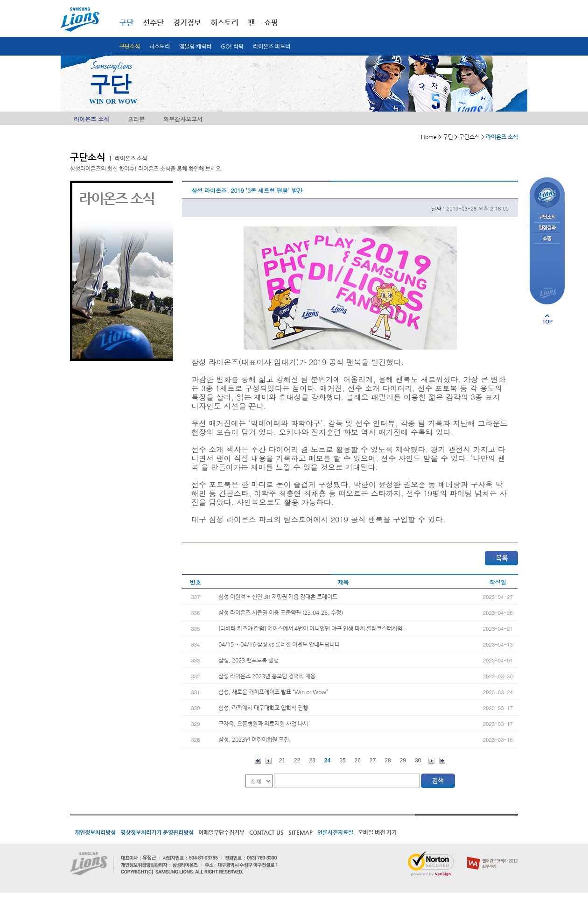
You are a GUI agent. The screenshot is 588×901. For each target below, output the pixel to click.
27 (373, 760)
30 (418, 760)
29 (403, 760)
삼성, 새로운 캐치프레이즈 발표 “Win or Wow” (273, 692)
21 (282, 760)
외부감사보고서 (183, 119)
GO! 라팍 (232, 46)
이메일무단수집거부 (221, 832)
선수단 (153, 23)
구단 (126, 23)
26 (358, 760)
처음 (258, 761)
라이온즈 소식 (91, 119)
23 (312, 760)
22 (297, 760)
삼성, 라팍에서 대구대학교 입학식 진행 (263, 708)
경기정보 (187, 23)
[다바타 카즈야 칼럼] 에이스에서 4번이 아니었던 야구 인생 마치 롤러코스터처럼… (313, 628)
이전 (269, 761)
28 (388, 760)
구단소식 (130, 46)
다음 (431, 761)
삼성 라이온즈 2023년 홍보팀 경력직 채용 (267, 676)
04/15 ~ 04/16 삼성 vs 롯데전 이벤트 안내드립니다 (279, 644)
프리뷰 (136, 119)
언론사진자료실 (335, 832)
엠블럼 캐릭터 (195, 46)
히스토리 (160, 46)
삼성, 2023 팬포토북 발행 (248, 660)
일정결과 (547, 228)
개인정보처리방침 (95, 832)
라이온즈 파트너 (272, 46)
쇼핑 (271, 23)
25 (342, 760)
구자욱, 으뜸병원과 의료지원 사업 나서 (263, 724)
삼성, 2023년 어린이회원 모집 (254, 739)
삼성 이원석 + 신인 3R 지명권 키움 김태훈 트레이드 (278, 597)
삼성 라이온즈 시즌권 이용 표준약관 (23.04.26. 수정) (281, 612)
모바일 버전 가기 (377, 832)
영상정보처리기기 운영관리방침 (157, 832)
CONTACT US (266, 832)
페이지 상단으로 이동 (547, 319)
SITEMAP (301, 832)
